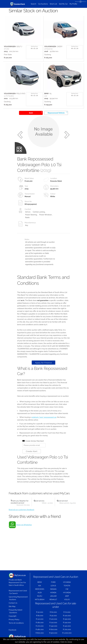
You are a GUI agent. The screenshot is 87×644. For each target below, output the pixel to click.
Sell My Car (63, 4)
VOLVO (67, 600)
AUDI (40, 593)
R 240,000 (67, 623)
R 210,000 (53, 623)
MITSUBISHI (40, 600)
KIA (40, 586)
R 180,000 (40, 623)
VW (67, 589)
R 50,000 (40, 612)
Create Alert (32, 451)
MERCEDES (40, 589)
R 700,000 (67, 629)
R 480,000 (40, 629)
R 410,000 (67, 626)
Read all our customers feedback (21, 510)
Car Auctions (43, 4)
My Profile (73, 4)
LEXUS (53, 586)
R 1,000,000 (67, 633)
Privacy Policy (14, 620)
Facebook (13, 630)
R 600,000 (53, 629)
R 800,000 (40, 633)
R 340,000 (53, 626)
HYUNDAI (67, 582)
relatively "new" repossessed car (44, 417)
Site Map (12, 606)
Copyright (13, 616)
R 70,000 (67, 612)
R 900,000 (53, 633)
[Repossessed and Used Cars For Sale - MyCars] (18, 4)
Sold (36, 112)
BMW (40, 582)
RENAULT (53, 600)
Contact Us (13, 603)
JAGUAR (53, 596)
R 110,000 (40, 619)
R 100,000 (67, 616)
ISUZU (40, 596)
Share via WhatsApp (24, 525)
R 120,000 (53, 619)
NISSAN (53, 589)
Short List (53, 4)
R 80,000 (40, 616)
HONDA (53, 593)
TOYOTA (67, 586)
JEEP (67, 596)
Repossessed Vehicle (58, 112)
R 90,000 (53, 616)
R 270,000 (40, 626)
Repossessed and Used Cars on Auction (56, 577)
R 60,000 (53, 612)
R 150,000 (67, 619)
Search (34, 4)
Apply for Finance (43, 363)
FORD (53, 582)
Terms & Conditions (16, 623)
